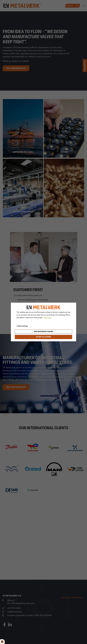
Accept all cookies (43, 337)
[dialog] (43, 322)
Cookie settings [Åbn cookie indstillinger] (22, 326)
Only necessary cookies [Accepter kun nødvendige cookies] (43, 332)
